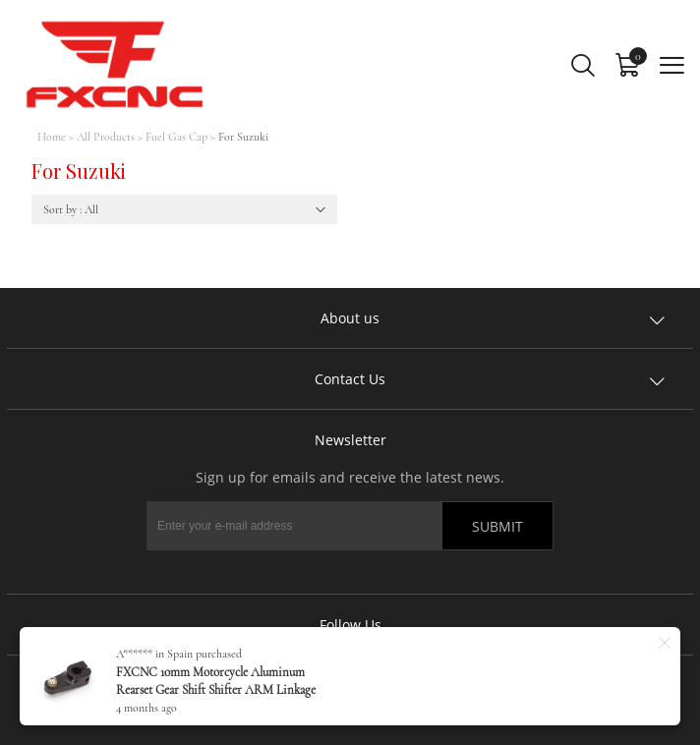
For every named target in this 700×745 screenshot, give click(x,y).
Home (52, 137)
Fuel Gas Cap (176, 137)
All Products (106, 137)
